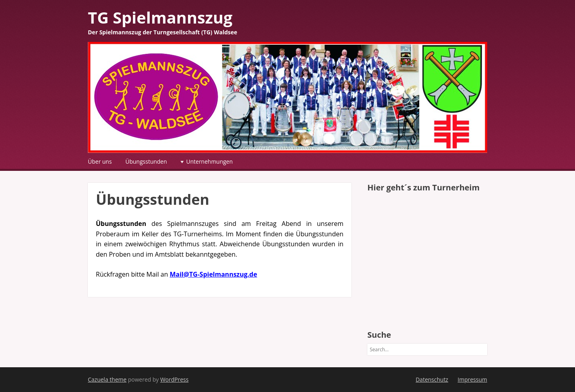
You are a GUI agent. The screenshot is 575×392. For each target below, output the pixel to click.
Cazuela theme (107, 379)
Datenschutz (432, 379)
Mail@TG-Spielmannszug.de (213, 274)
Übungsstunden (146, 161)
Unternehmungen (209, 161)
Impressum (472, 379)
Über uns (100, 161)
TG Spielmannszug (160, 17)
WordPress (174, 379)
